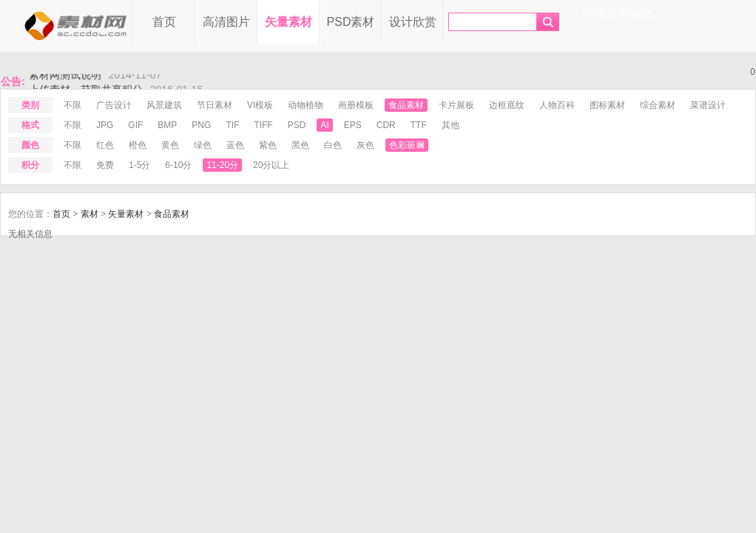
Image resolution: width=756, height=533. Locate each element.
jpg (105, 125)
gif (135, 125)
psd (297, 125)
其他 (450, 125)
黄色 (170, 145)
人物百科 (557, 105)
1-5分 (139, 165)
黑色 (300, 145)
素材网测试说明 (65, 78)
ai (324, 125)
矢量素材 (288, 22)
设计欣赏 (413, 22)
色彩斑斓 (407, 145)
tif (232, 125)
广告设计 (114, 105)
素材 (90, 214)
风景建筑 (164, 105)
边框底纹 (507, 105)
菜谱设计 (708, 105)
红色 (105, 145)
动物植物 (306, 105)
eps (353, 125)
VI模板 (260, 105)
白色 (333, 145)
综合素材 (658, 105)
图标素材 (607, 105)
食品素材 (406, 105)
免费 (105, 165)
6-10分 (178, 165)
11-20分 (222, 165)
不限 (72, 105)
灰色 (365, 145)
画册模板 (356, 105)
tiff (263, 125)
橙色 (138, 145)
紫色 (268, 145)
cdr (386, 125)
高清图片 (226, 22)
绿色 (203, 145)
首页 (164, 22)
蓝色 (235, 145)
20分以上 (271, 165)
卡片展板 (456, 105)
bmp (167, 125)
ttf (419, 125)
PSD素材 (351, 22)
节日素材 (215, 105)
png (201, 125)
